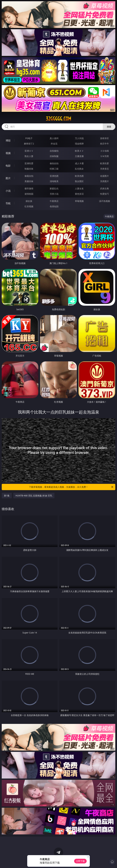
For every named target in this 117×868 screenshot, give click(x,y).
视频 (8, 153)
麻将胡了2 (29, 144)
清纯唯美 (54, 181)
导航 (8, 203)
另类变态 (104, 169)
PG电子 (29, 138)
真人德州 (54, 138)
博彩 (8, 141)
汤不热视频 (104, 201)
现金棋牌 (79, 144)
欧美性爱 (104, 163)
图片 (8, 178)
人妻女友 (79, 188)
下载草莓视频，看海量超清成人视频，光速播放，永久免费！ (71, 487)
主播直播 (79, 156)
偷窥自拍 (29, 176)
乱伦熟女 (79, 169)
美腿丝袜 (29, 181)
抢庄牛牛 (104, 144)
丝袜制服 (54, 156)
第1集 (7, 496)
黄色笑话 (79, 194)
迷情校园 (29, 194)
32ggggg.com (58, 119)
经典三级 (54, 169)
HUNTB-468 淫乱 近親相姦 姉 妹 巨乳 (34, 496)
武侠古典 (104, 188)
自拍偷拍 (54, 151)
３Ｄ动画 (104, 151)
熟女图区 (79, 181)
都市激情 (29, 188)
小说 (8, 191)
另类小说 (54, 194)
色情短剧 (54, 206)
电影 (8, 166)
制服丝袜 (29, 169)
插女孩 (29, 201)
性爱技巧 (104, 194)
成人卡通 (79, 163)
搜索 (109, 127)
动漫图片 (104, 176)
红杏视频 (29, 206)
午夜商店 (54, 201)
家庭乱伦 (54, 188)
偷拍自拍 (54, 163)
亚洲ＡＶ (29, 151)
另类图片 (104, 181)
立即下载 (80, 861)
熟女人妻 (29, 156)
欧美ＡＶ (79, 151)
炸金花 (54, 144)
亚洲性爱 (29, 163)
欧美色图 (79, 176)
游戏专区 (104, 138)
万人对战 (79, 138)
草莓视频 (79, 201)
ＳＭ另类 (104, 156)
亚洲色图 (54, 176)
